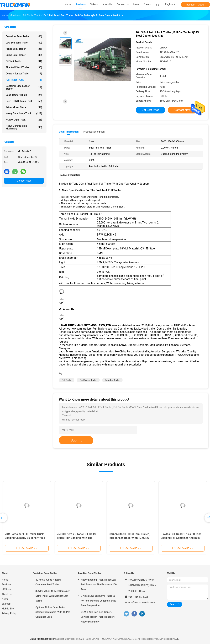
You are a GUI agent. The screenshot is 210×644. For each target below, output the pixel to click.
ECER (177, 639)
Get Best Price (150, 110)
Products (7, 585)
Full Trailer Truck (24, 80)
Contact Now (24, 181)
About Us (7, 594)
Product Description (94, 132)
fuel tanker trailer (88, 380)
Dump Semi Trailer (24, 55)
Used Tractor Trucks (24, 95)
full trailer (67, 380)
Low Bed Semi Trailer (24, 43)
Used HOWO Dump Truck (24, 101)
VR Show (7, 589)
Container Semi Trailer (24, 36)
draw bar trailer (112, 380)
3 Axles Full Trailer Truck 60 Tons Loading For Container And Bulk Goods (181, 538)
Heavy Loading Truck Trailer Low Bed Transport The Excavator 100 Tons (99, 585)
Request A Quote (195, 5)
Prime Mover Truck (24, 107)
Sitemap (6, 604)
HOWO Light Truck (24, 120)
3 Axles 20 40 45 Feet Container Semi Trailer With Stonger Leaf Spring (53, 596)
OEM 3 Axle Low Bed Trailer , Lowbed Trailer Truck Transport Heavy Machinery (98, 617)
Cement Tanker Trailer (24, 74)
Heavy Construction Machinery (24, 127)
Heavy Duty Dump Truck (24, 113)
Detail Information (69, 132)
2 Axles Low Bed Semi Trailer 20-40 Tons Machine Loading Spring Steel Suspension (99, 601)
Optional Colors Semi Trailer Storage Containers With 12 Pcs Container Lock (53, 612)
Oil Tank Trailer (24, 61)
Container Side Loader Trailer (24, 87)
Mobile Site (8, 609)
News (5, 599)
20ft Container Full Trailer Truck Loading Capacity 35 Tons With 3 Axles (25, 538)
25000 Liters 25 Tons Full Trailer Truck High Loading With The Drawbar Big (77, 538)
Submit (76, 440)
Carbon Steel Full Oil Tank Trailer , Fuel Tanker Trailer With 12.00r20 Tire (129, 538)
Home (5, 580)
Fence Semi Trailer (24, 49)
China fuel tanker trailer (43, 639)
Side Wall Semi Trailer (24, 67)
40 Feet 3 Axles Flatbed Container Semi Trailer (48, 582)
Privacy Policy (9, 613)
